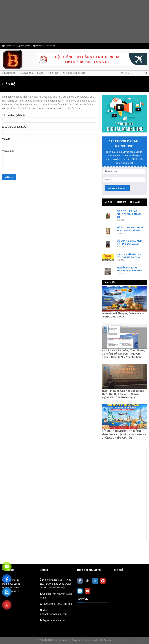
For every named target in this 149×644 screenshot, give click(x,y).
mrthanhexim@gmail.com (53, 614)
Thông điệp (50, 162)
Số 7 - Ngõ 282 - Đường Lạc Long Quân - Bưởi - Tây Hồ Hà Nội (55, 584)
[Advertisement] (74, 21)
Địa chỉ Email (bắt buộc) (50, 131)
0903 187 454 (64, 604)
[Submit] (146, 73)
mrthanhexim (58, 620)
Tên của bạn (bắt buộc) (50, 119)
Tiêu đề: (50, 143)
